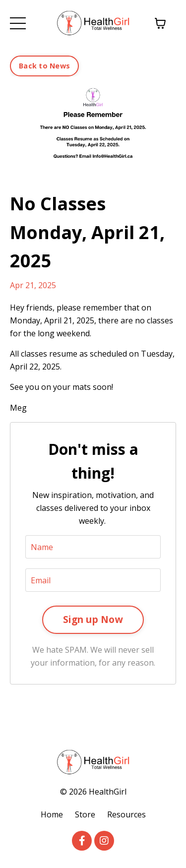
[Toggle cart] (160, 23)
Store (85, 814)
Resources (126, 814)
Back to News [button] (44, 66)
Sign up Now (93, 619)
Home (52, 814)
